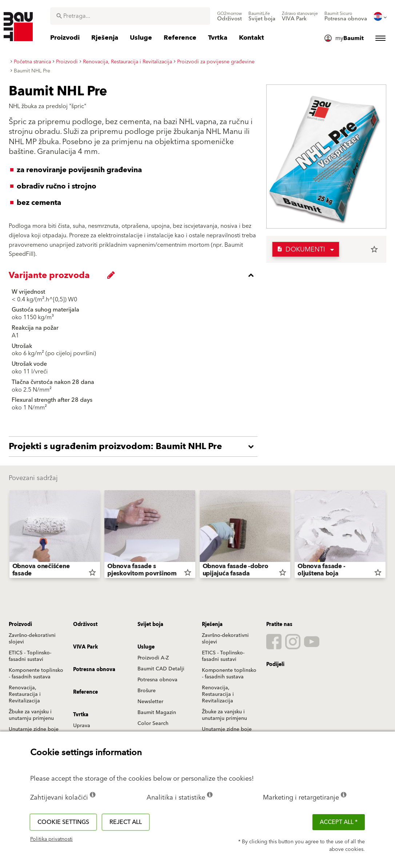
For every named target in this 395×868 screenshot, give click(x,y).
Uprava (82, 726)
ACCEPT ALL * (339, 822)
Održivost (85, 625)
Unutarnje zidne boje (34, 729)
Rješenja (212, 625)
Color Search (153, 724)
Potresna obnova (157, 680)
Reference (85, 692)
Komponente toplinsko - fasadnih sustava (36, 674)
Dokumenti (301, 249)
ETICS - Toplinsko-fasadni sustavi (30, 656)
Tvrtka (81, 715)
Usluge (146, 647)
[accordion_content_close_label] (135, 275)
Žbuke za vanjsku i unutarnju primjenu (31, 715)
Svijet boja (150, 625)
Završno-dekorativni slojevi (32, 639)
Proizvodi (20, 625)
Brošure (147, 691)
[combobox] (130, 16)
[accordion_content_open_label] (135, 447)
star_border (374, 249)
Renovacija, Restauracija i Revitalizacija (25, 694)
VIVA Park (85, 647)
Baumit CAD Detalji (161, 669)
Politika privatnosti (51, 839)
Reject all (126, 822)
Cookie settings (63, 822)
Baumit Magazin (157, 713)
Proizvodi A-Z (153, 658)
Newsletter (150, 702)
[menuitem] (230, 16)
